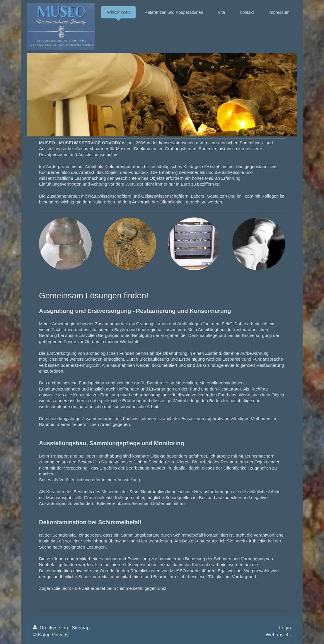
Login (285, 628)
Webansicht (278, 635)
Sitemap (81, 628)
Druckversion (51, 628)
